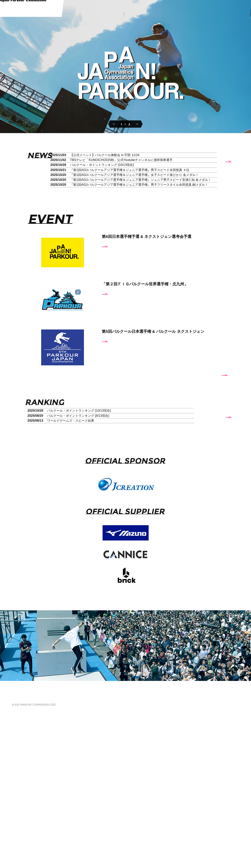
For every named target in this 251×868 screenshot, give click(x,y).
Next (137, 124)
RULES (132, 845)
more (206, 269)
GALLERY (81, 845)
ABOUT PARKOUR (159, 846)
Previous (114, 124)
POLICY (200, 843)
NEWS (18, 845)
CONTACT (223, 843)
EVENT (36, 845)
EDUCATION (108, 845)
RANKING (57, 845)
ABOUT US (180, 846)
